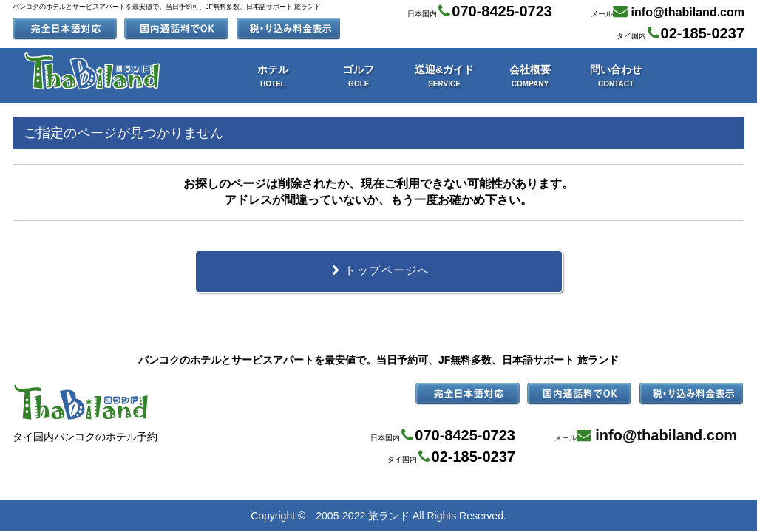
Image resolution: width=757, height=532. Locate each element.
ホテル (273, 76)
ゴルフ (359, 76)
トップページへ (378, 272)
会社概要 (530, 76)
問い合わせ (616, 76)
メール (668, 11)
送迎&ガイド (444, 76)
